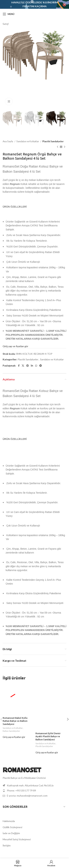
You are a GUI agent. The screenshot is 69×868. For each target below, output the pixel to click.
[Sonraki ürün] (65, 147)
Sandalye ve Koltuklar (28, 141)
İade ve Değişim (11, 833)
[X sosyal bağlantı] (23, 365)
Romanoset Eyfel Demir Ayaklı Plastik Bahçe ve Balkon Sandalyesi (48, 736)
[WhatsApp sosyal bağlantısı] (36, 365)
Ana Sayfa (8, 141)
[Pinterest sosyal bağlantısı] (28, 365)
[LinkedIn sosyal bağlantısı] (32, 365)
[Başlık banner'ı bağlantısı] (29, 4)
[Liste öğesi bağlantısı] (34, 791)
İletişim (7, 845)
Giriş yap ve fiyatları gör (15, 346)
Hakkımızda (9, 821)
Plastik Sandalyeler (53, 141)
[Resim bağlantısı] (22, 770)
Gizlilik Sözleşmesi (12, 827)
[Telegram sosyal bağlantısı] (41, 365)
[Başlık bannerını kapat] (65, 4)
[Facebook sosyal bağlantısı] (19, 365)
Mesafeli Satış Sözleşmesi (17, 839)
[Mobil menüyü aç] (9, 14)
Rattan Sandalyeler (11, 731)
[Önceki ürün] (58, 147)
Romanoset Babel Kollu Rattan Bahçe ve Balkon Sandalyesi (15, 721)
